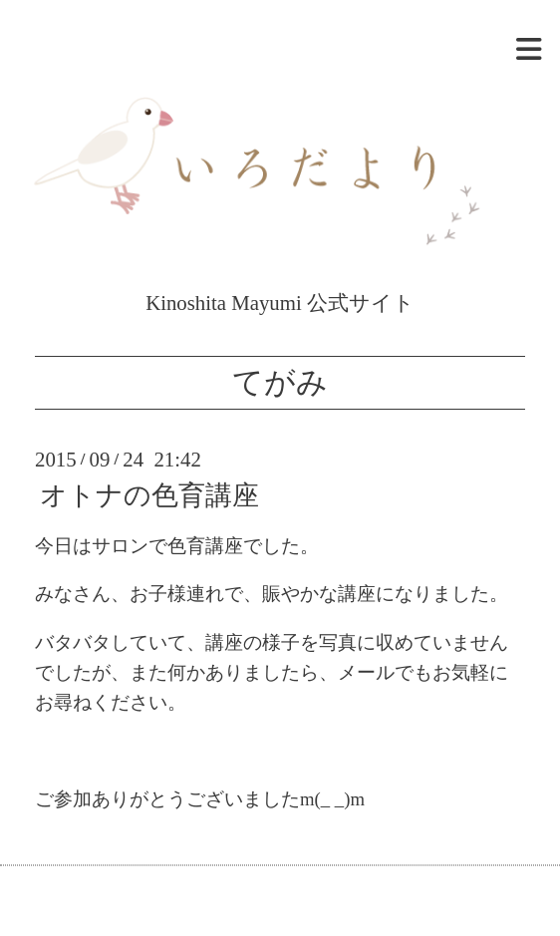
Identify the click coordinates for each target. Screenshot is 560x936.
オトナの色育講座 (149, 495)
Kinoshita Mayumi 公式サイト (280, 291)
